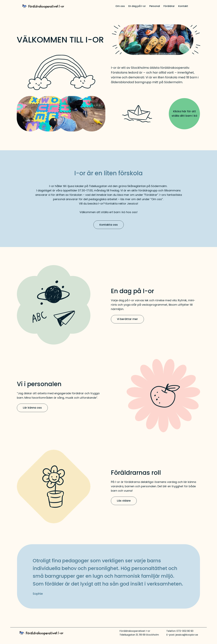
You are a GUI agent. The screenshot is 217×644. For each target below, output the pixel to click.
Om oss (120, 6)
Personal (155, 6)
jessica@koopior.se (187, 635)
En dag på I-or (137, 6)
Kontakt (183, 6)
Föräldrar (169, 6)
